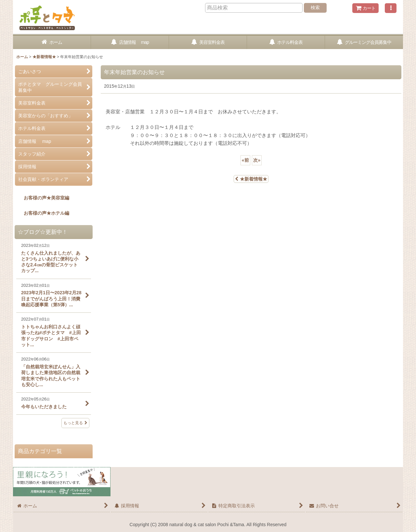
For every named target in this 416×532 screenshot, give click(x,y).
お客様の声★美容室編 (42, 198)
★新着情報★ (251, 179)
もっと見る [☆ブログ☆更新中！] (75, 423)
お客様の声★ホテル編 (42, 213)
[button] (391, 8)
